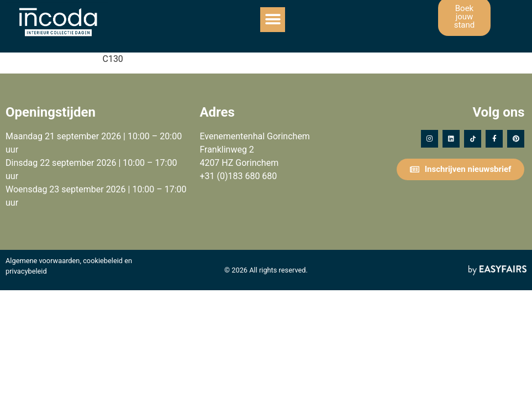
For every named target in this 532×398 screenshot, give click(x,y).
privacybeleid (26, 271)
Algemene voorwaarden (43, 261)
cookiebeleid (103, 261)
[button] (273, 20)
